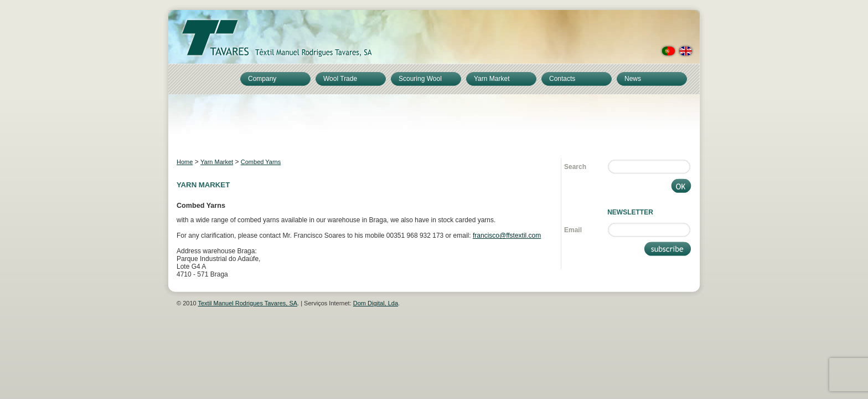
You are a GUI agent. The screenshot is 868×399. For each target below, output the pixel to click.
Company (262, 79)
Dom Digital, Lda (376, 303)
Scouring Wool (420, 79)
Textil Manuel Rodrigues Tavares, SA (248, 303)
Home (185, 162)
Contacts (562, 79)
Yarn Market (492, 79)
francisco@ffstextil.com (507, 236)
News (633, 79)
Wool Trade (340, 79)
